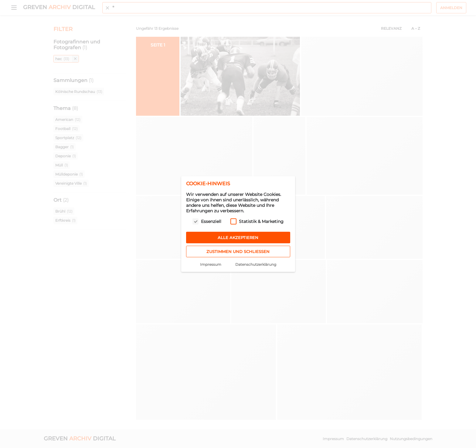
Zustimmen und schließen (238, 251)
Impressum (211, 264)
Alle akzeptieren (238, 238)
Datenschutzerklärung (256, 264)
